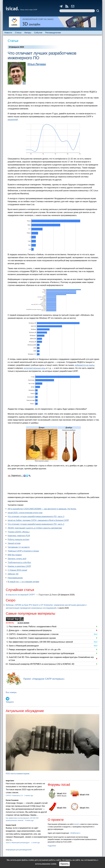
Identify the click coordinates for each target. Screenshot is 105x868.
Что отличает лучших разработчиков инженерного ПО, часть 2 (36, 524)
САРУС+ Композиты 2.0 (15, 795)
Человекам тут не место (19, 547)
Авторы (28, 33)
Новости (8, 33)
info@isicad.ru (75, 833)
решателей (13, 120)
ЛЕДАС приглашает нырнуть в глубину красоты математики (35, 528)
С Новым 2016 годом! (17, 570)
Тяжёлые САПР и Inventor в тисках (23, 551)
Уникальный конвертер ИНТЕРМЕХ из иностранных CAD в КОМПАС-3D (41, 664)
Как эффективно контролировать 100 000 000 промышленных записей (41, 642)
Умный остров (14, 543)
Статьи (18, 33)
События (38, 33)
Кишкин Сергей (11, 825)
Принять (64, 864)
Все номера (11, 692)
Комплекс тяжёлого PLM (19, 536)
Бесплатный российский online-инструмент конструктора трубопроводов (41, 653)
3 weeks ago (29, 795)
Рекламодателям (53, 33)
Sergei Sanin (10, 781)
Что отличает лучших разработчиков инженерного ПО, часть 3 (36, 517)
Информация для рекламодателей (19, 850)
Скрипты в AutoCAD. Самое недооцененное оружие (32, 638)
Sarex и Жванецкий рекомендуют (24, 646)
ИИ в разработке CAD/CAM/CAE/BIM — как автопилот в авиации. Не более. (42, 509)
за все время (23, 623)
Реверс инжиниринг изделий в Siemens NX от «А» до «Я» (35, 650)
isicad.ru (77, 824)
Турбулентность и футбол (19, 562)
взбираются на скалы (85, 365)
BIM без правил (15, 555)
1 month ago (35, 843)
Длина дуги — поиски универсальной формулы (30, 630)
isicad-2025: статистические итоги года (25, 513)
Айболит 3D (13, 574)
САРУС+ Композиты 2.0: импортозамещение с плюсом (34, 634)
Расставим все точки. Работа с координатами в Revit (33, 627)
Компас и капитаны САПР (19, 566)
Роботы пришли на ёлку (19, 539)
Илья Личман (37, 64)
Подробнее (52, 846)
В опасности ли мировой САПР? (21, 595)
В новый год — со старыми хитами (23, 582)
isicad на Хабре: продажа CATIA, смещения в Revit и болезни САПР (38, 520)
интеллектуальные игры (35, 368)
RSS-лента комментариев (18, 774)
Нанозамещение (15, 578)
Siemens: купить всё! (17, 559)
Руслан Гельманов (12, 800)
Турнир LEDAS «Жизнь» (19, 532)
